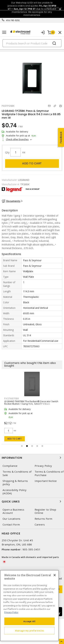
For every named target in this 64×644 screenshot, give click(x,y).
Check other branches (17, 139)
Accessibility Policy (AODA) (15, 492)
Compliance (10, 466)
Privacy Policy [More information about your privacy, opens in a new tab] (11, 612)
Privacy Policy (43, 466)
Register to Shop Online (45, 511)
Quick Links (32, 501)
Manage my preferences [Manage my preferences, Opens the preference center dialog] (30, 631)
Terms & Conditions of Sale (17, 473)
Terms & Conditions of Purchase (49, 473)
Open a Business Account (13, 511)
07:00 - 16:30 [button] (53, 8)
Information (32, 458)
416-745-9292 (13, 20)
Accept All (29, 621)
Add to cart (32, 163)
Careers (40, 525)
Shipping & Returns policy (15, 483)
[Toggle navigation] (4, 32)
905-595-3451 (31, 549)
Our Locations (11, 519)
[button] (22, 446)
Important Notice (46, 481)
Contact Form (11, 525)
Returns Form (44, 519)
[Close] (55, 575)
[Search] (32, 43)
